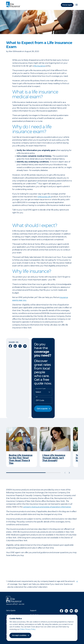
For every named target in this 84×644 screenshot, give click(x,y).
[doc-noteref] (37, 184)
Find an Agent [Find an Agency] (67, 5)
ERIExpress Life (44, 197)
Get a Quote (11, 610)
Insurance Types (41, 389)
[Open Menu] (77, 5)
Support (33, 610)
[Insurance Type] (43, 392)
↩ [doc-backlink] (77, 581)
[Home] (14, 5)
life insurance (40, 66)
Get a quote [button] (42, 409)
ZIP (37, 397)
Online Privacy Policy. (28, 629)
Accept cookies (19, 635)
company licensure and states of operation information (47, 507)
